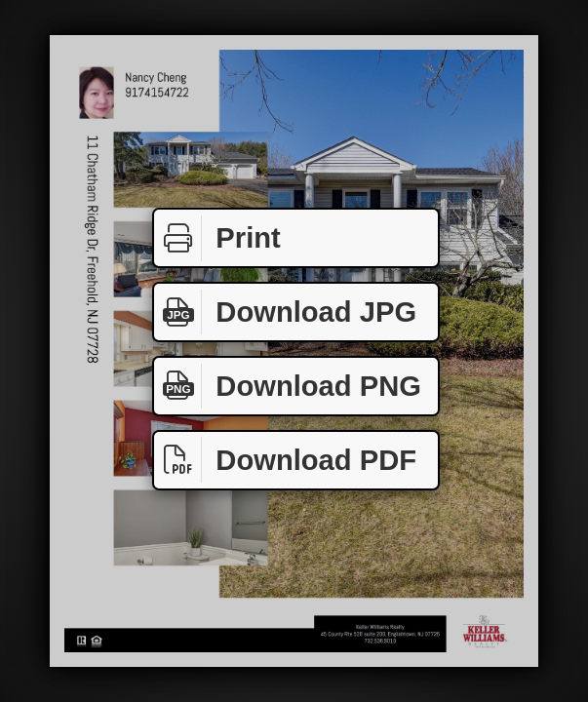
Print (217, 238)
